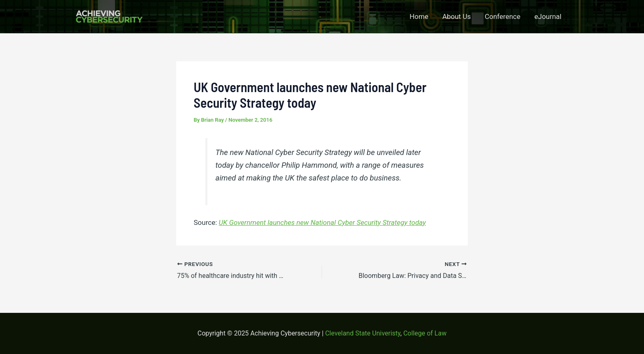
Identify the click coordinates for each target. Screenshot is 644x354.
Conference (503, 16)
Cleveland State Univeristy (363, 333)
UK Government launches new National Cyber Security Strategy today (322, 222)
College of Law (425, 333)
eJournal (548, 16)
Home (419, 16)
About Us (457, 16)
